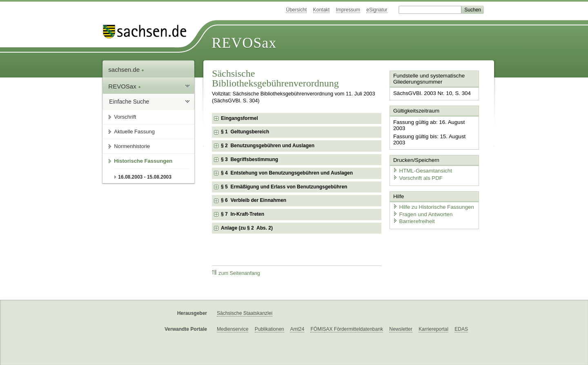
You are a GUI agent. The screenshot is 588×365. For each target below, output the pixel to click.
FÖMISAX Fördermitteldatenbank (346, 329)
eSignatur (377, 10)
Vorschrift (125, 117)
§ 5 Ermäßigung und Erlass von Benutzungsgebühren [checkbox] (284, 187)
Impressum (348, 10)
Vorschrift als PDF (416, 164)
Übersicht (296, 10)
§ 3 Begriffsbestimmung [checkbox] (249, 159)
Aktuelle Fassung (134, 132)
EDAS (461, 329)
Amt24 (297, 329)
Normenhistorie (132, 146)
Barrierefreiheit (413, 207)
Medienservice (233, 329)
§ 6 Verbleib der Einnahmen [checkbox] (254, 200)
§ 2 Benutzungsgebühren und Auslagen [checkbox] (268, 146)
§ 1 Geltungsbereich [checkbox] (245, 132)
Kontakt (322, 10)
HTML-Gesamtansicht (421, 157)
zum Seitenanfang (236, 273)
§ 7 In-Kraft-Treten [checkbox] (243, 214)
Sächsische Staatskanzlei (245, 313)
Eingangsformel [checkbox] (239, 118)
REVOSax (244, 43)
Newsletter (401, 329)
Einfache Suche (129, 102)
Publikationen (269, 329)
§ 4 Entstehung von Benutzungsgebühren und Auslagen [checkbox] (287, 173)
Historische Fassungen (143, 161)
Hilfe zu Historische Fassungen (432, 193)
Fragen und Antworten (421, 200)
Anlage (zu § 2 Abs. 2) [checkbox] (247, 228)
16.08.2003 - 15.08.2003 (145, 177)
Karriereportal (433, 329)
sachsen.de (126, 70)
